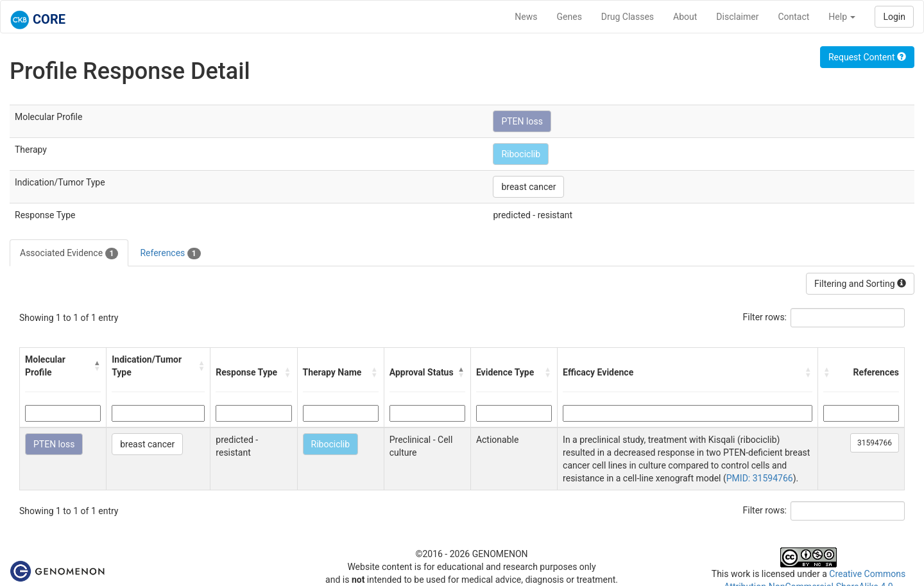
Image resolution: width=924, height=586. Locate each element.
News (526, 17)
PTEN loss (522, 121)
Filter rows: (765, 317)
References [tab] (170, 254)
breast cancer (528, 187)
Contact (793, 17)
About (685, 17)
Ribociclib (521, 154)
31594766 (875, 443)
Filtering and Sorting (860, 284)
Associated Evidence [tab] (69, 254)
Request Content (867, 57)
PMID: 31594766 (760, 478)
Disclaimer (737, 17)
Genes (569, 17)
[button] (97, 366)
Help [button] (842, 17)
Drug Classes (628, 17)
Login (894, 17)
